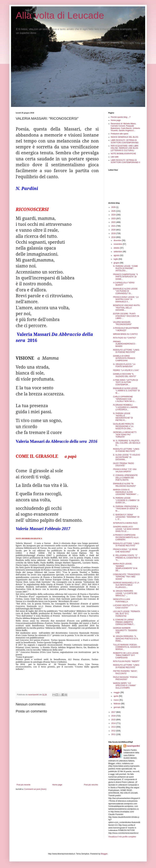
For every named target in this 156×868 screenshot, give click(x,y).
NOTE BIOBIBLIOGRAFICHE (123, 154)
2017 (114, 712)
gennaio (117, 707)
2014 (114, 723)
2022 (114, 222)
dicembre (118, 240)
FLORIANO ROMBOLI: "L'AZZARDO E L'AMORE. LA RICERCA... (126, 407)
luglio (116, 259)
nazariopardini (133, 746)
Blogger (104, 854)
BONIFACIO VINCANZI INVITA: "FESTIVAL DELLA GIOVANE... (127, 308)
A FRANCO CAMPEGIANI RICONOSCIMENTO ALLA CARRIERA (126, 537)
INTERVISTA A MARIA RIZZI (125, 523)
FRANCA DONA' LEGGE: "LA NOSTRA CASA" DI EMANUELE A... (126, 299)
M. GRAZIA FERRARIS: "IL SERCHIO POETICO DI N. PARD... (126, 639)
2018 (114, 237)
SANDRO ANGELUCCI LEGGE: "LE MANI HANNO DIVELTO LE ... (126, 529)
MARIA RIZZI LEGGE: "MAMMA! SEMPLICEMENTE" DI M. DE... (125, 567)
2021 (114, 226)
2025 (114, 211)
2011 (114, 734)
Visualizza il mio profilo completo (122, 837)
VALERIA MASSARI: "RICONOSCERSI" (122, 323)
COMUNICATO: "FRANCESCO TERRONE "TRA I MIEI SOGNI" (126, 577)
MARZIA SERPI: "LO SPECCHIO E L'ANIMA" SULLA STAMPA (125, 686)
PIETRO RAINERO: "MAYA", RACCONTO (125, 672)
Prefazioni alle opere (120, 134)
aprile (116, 696)
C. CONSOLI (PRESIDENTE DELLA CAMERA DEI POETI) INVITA (125, 478)
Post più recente (24, 785)
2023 (114, 219)
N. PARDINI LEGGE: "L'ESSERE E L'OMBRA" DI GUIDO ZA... (126, 500)
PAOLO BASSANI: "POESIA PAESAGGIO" (125, 678)
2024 (114, 215)
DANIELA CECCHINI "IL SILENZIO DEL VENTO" (125, 375)
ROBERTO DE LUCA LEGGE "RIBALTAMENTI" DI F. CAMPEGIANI (126, 655)
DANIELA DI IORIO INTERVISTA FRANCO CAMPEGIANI (124, 358)
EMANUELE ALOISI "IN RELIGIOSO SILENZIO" (124, 485)
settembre (118, 252)
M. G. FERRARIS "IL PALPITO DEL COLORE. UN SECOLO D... (127, 443)
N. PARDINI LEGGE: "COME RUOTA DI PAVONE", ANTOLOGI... (125, 268)
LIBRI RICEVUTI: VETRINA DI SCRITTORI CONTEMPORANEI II (126, 161)
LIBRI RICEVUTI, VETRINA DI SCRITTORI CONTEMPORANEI (125, 141)
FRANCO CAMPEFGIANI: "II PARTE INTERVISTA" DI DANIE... (125, 277)
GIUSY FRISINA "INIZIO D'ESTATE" (123, 464)
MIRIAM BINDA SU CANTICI (125, 334)
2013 (114, 727)
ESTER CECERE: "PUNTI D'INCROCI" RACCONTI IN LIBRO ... (126, 316)
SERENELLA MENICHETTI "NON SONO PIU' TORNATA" (125, 435)
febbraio (117, 704)
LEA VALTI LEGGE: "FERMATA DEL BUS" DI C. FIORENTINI (126, 614)
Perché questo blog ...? (121, 117)
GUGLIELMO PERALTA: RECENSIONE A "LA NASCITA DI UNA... (124, 426)
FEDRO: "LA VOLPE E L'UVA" (126, 370)
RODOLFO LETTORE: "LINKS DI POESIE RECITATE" (126, 351)
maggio (117, 692)
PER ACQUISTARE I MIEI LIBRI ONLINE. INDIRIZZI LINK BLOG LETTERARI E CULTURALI (125, 148)
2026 (114, 207)
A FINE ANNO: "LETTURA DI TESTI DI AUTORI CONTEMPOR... (126, 382)
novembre (118, 244)
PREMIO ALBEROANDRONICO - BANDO (125, 344)
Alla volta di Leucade (60, 15)
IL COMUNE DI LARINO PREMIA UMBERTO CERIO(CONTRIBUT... (124, 622)
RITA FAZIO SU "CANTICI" (125, 338)
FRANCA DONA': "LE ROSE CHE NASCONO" (125, 550)
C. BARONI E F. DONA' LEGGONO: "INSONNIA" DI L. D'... (126, 517)
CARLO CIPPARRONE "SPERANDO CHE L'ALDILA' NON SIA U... (124, 399)
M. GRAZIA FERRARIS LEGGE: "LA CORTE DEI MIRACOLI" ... (125, 593)
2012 (114, 731)
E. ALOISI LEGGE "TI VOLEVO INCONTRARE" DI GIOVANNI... (126, 457)
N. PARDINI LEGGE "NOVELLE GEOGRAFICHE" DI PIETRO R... (123, 417)
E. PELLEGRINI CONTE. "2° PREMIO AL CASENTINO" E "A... (126, 558)
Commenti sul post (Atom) (35, 789)
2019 (114, 233)
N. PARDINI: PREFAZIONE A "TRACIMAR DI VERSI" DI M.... (126, 509)
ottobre (117, 248)
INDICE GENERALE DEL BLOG (125, 137)
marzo (116, 700)
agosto (117, 255)
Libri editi (115, 157)
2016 (114, 716)
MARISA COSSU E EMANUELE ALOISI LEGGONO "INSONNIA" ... (126, 492)
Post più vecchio (91, 785)
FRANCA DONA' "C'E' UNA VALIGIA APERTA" (125, 470)
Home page (57, 785)
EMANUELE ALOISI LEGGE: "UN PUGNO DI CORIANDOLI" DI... (125, 291)
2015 (114, 720)
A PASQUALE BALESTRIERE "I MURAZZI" (126, 329)
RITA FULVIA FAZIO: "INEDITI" (126, 661)
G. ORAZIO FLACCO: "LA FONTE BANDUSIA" (124, 365)
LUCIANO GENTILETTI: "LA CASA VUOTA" (125, 606)
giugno (117, 263)
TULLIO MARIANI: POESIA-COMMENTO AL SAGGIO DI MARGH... (127, 647)
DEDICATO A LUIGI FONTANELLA (122, 600)
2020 (114, 230)
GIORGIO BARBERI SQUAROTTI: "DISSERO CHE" (125, 630)
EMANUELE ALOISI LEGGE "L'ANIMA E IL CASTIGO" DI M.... (126, 391)
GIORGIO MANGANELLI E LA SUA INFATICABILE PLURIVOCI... (126, 585)
